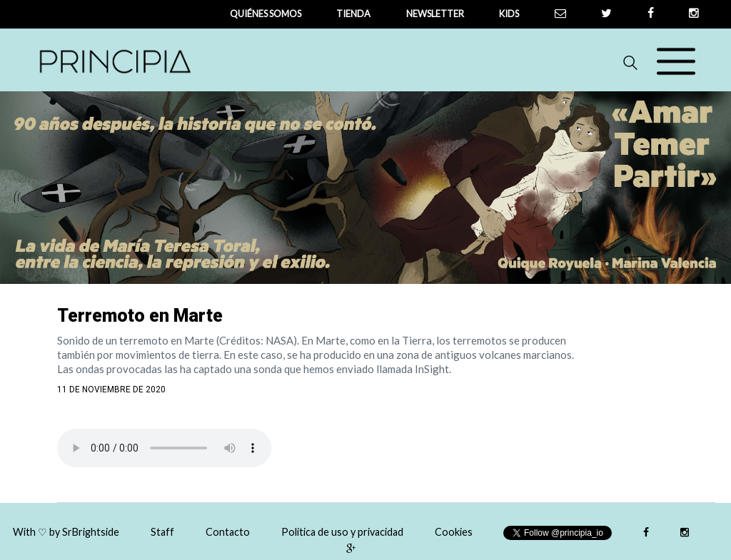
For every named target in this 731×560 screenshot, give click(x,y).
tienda (353, 14)
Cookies (454, 532)
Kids (509, 14)
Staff (162, 532)
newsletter (435, 14)
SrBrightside (91, 532)
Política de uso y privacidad (342, 532)
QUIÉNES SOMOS (266, 14)
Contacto (228, 532)
